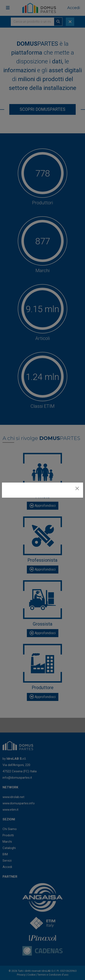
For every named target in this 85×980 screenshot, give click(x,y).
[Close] (77, 488)
